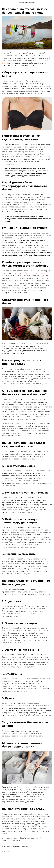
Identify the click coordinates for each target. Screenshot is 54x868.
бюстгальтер (30, 273)
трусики (44, 273)
